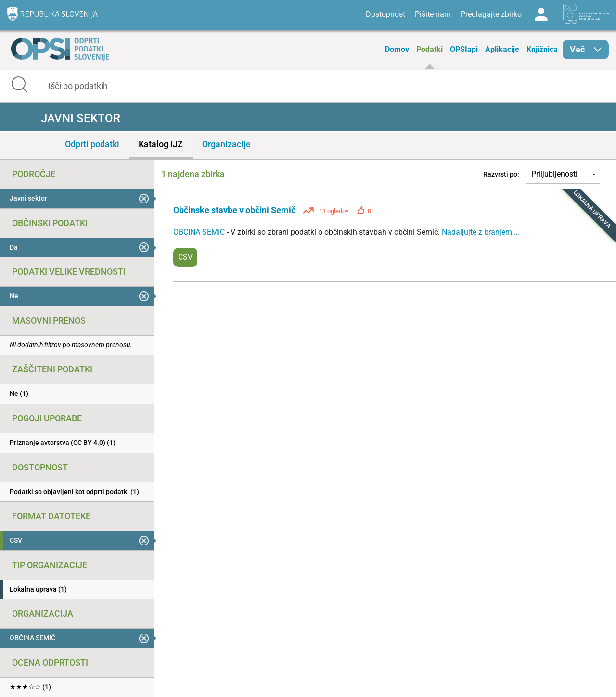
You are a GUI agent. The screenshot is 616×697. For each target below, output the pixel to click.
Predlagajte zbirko (491, 14)
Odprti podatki (92, 144)
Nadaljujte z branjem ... (481, 232)
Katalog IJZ (161, 144)
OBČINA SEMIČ (200, 232)
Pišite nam (433, 14)
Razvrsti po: (501, 174)
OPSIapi (464, 49)
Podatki (430, 49)
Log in (541, 14)
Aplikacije (502, 49)
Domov (397, 49)
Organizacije (226, 144)
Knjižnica (542, 49)
